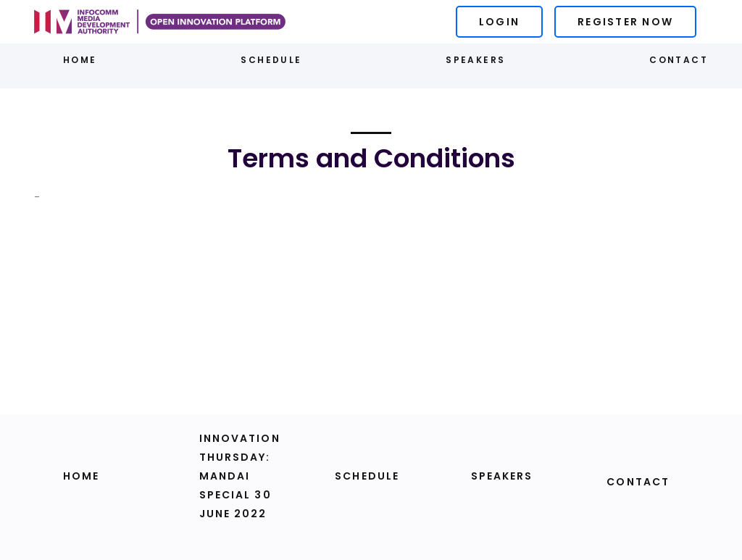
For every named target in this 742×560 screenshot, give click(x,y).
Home (80, 60)
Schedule (271, 60)
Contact (679, 60)
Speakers (475, 60)
